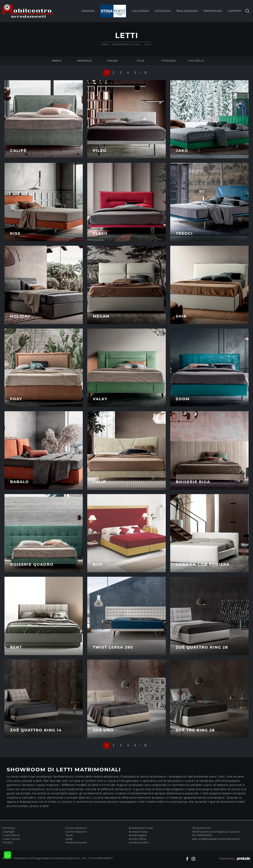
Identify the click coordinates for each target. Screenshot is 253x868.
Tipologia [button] (169, 61)
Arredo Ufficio (138, 839)
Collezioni (140, 11)
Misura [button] (113, 61)
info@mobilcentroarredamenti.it (219, 839)
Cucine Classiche (76, 832)
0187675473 (204, 835)
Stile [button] (141, 61)
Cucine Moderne (76, 828)
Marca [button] (57, 61)
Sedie (69, 839)
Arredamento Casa (126, 45)
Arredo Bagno (138, 835)
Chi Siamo (9, 828)
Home (105, 45)
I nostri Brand (11, 835)
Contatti (235, 11)
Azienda (88, 11)
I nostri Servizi (11, 839)
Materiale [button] (85, 61)
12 (146, 73)
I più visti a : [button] (197, 61)
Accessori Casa (138, 832)
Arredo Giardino (139, 842)
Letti (148, 45)
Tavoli (69, 835)
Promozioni (213, 11)
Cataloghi (163, 11)
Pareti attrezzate (76, 842)
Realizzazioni (187, 11)
